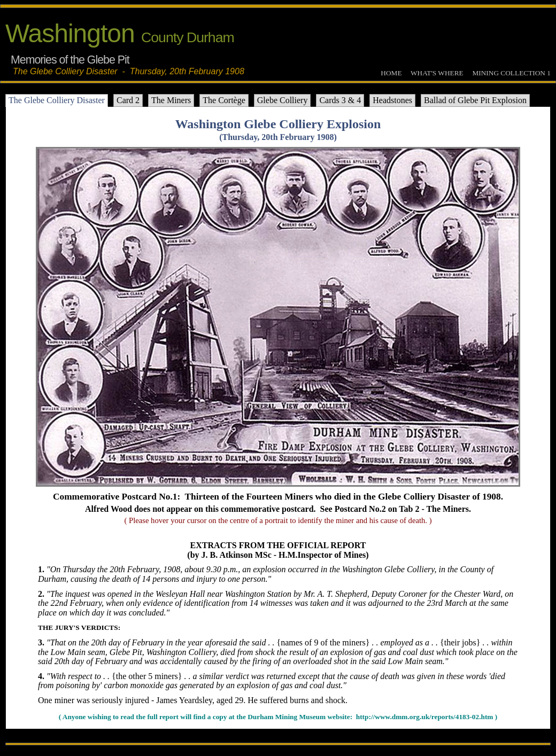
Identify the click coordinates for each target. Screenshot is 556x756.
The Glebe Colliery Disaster (57, 100)
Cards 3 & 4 (340, 100)
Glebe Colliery (283, 100)
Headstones (392, 100)
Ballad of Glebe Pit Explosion (475, 100)
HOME (391, 73)
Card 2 (128, 100)
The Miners (171, 100)
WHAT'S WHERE (437, 73)
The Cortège (224, 100)
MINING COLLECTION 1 (511, 73)
